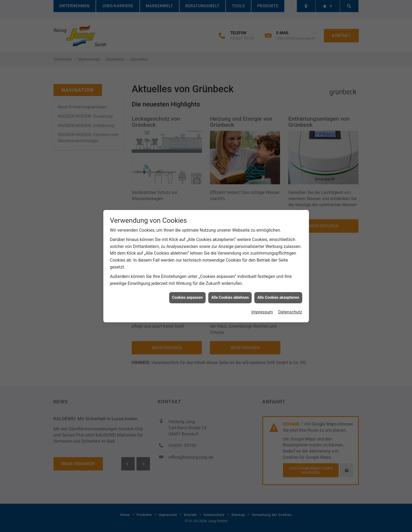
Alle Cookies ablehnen (230, 293)
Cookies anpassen (188, 293)
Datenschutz (290, 307)
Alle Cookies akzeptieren (278, 293)
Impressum (262, 307)
